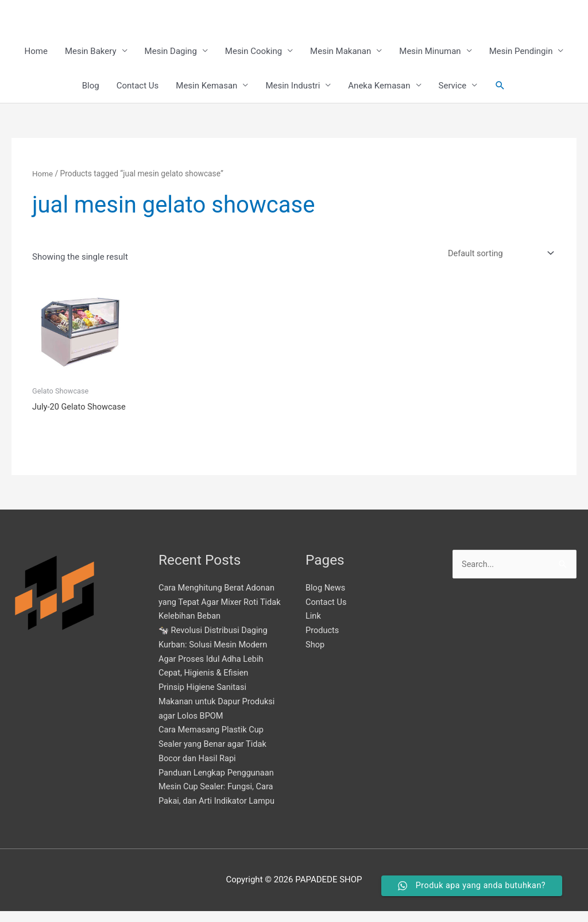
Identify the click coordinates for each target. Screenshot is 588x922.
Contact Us (138, 86)
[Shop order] (497, 254)
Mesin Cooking (254, 52)
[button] (500, 86)
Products (323, 641)
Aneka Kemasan (379, 86)
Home (36, 52)
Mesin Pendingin (521, 52)
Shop (315, 655)
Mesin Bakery (91, 52)
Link (314, 627)
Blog (91, 86)
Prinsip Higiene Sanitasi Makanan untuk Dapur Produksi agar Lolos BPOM (218, 712)
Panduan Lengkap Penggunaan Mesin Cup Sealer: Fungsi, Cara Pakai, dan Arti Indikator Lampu (218, 798)
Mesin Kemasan (206, 86)
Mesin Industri (293, 86)
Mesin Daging (171, 52)
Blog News (326, 599)
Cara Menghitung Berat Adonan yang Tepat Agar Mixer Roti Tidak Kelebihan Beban (218, 613)
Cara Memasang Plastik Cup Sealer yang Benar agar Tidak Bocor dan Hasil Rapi (214, 755)
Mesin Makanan (341, 52)
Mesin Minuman (430, 52)
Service (453, 86)
